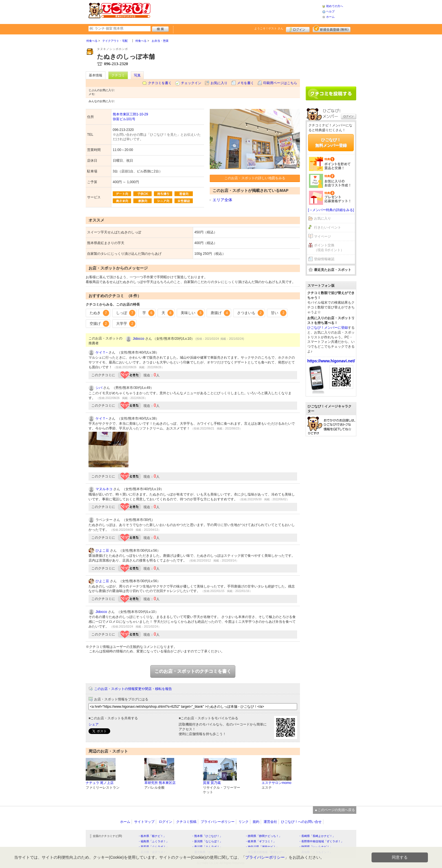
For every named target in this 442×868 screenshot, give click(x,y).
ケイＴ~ (102, 352)
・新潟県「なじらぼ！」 (207, 841)
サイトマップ (144, 822)
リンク (244, 822)
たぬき (99, 313)
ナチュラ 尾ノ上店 (100, 783)
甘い (279, 313)
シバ (99, 388)
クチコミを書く (160, 83)
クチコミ (118, 75)
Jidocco (139, 339)
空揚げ (99, 324)
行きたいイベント (328, 227)
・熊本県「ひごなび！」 (207, 836)
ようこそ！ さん (269, 28)
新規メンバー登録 (332, 29)
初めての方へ (335, 6)
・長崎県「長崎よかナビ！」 (317, 836)
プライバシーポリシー (218, 822)
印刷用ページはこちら (280, 83)
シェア (94, 724)
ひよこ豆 (102, 551)
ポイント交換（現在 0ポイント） (329, 248)
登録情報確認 (324, 259)
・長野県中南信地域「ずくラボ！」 (321, 841)
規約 (256, 822)
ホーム (330, 17)
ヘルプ (330, 11)
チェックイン (191, 83)
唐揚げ (220, 313)
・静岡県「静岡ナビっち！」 (263, 836)
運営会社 (270, 822)
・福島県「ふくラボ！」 (153, 841)
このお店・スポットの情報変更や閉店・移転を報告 (133, 689)
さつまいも (250, 313)
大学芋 (126, 324)
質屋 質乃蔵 (212, 783)
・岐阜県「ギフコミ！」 (260, 841)
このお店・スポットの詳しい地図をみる (255, 178)
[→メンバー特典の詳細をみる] (331, 210)
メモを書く (246, 83)
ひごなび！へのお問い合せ (301, 822)
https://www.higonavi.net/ (331, 361)
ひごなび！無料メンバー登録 (331, 143)
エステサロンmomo (276, 783)
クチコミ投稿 (186, 822)
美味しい (192, 313)
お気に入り (219, 83)
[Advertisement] (236, 11)
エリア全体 (222, 200)
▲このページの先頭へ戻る (335, 810)
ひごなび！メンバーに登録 (328, 328)
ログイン (298, 29)
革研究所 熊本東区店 (160, 783)
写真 (137, 75)
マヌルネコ (104, 489)
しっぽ (126, 313)
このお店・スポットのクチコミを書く (193, 671)
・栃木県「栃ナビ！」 (152, 836)
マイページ (322, 236)
